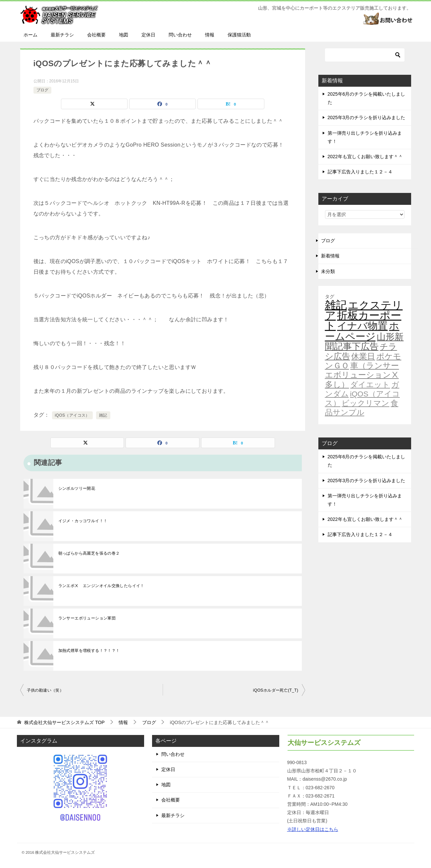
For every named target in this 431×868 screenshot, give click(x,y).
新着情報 (330, 256)
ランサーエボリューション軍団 (87, 618)
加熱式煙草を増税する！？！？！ (89, 651)
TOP (64, 722)
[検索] (365, 55)
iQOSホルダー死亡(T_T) (276, 690)
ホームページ (362, 331)
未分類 (328, 271)
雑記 (103, 415)
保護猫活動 (239, 35)
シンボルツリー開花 (77, 488)
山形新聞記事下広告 (364, 342)
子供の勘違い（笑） (45, 690)
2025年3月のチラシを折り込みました (367, 117)
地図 (124, 35)
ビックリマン (365, 403)
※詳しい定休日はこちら (313, 829)
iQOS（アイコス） (72, 415)
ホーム (30, 35)
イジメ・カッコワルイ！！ (83, 521)
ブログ (42, 90)
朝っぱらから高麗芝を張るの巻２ (89, 553)
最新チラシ (62, 35)
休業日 (363, 356)
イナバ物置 (362, 326)
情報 (210, 35)
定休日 (148, 35)
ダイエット (370, 385)
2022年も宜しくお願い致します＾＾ (365, 157)
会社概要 (96, 35)
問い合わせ (180, 35)
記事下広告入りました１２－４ (360, 172)
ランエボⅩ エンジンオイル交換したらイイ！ (101, 586)
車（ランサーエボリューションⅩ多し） (362, 375)
